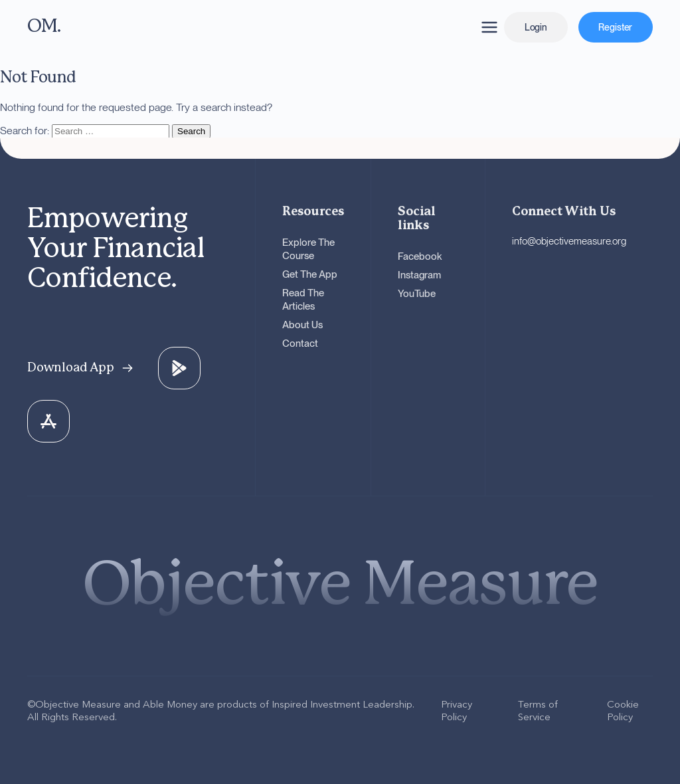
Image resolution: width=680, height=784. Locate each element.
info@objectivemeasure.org (569, 241)
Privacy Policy (457, 710)
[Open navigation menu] (489, 27)
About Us (302, 325)
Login (536, 27)
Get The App (310, 274)
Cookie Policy (623, 710)
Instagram (419, 275)
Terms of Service (538, 710)
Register (615, 27)
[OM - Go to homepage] (146, 27)
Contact (300, 343)
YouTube (417, 294)
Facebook (420, 256)
